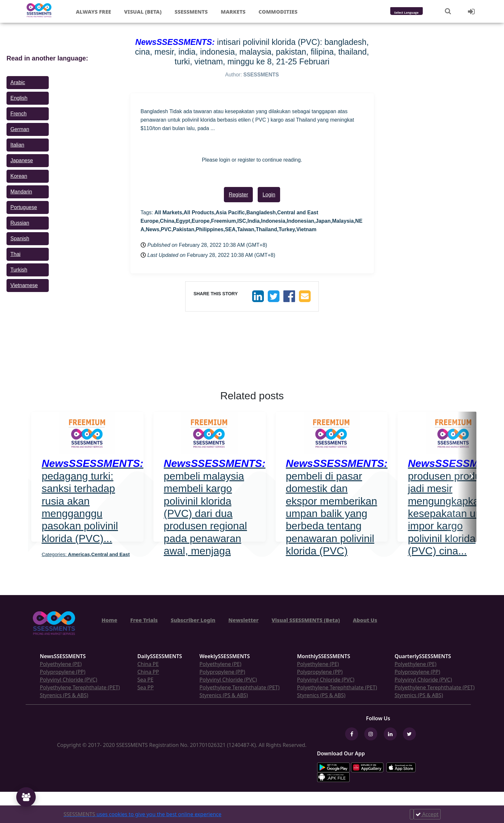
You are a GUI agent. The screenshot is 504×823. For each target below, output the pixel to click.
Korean (19, 176)
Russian (20, 223)
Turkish (19, 270)
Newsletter (244, 620)
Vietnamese (24, 285)
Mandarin (21, 192)
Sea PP (146, 687)
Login (269, 195)
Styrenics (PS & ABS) (64, 695)
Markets (233, 12)
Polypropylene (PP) (63, 672)
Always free (93, 12)
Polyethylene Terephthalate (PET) (80, 687)
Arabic (18, 82)
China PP (148, 672)
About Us (365, 620)
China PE (148, 664)
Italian (17, 145)
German (20, 129)
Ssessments (191, 12)
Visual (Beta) (143, 12)
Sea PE (146, 680)
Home (110, 620)
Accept (427, 814)
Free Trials (144, 620)
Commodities (278, 12)
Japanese (22, 160)
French (19, 114)
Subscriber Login (193, 620)
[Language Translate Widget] (415, 13)
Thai (15, 254)
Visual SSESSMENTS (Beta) (306, 620)
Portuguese (24, 207)
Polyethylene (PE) (61, 664)
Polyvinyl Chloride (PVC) (69, 680)
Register (239, 195)
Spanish (20, 239)
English (19, 98)
